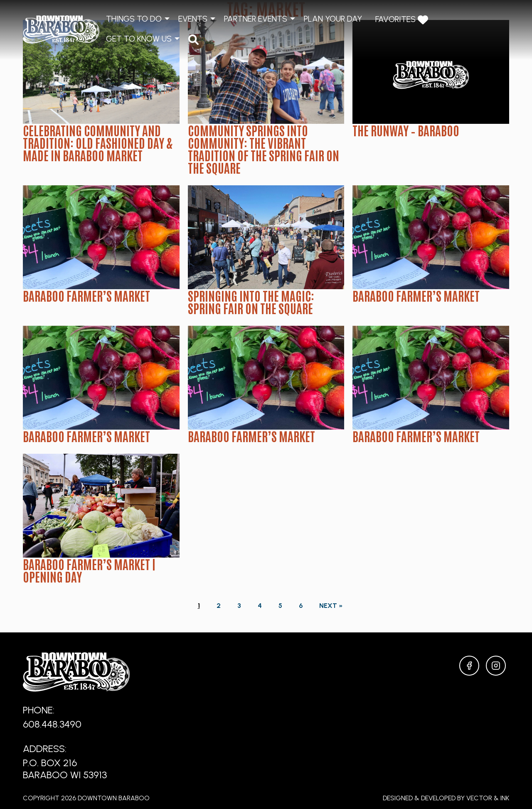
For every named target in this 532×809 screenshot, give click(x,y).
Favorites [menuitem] (402, 20)
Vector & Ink (488, 798)
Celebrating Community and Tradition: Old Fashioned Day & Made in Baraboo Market (98, 143)
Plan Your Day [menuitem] (333, 19)
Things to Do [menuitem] (134, 19)
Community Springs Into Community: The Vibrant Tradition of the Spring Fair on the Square (264, 149)
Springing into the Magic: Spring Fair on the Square (251, 302)
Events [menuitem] (193, 19)
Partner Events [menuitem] (256, 19)
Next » (331, 606)
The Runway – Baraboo (406, 130)
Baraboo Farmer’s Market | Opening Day (89, 570)
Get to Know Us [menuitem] (139, 39)
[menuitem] (193, 39)
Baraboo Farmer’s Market (86, 295)
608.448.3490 (52, 724)
